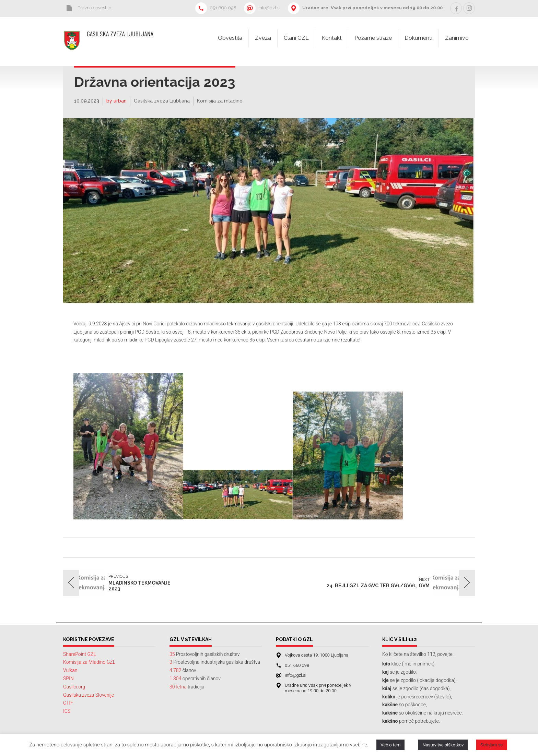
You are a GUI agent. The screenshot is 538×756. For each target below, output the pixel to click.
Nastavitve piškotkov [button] (443, 745)
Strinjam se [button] (492, 745)
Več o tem (390, 745)
